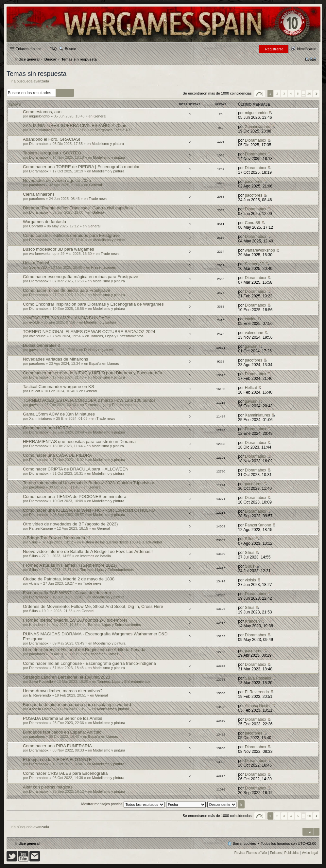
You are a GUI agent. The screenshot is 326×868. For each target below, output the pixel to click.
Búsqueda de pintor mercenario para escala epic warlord (77, 705)
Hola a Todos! (36, 263)
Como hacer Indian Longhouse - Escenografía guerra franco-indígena (89, 663)
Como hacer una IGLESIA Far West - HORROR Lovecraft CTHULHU (89, 510)
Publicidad (292, 853)
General (100, 116)
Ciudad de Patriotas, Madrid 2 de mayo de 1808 (69, 579)
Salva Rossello (41, 682)
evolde (34, 322)
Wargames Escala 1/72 (114, 130)
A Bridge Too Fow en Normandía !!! (56, 538)
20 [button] (309, 93)
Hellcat (35, 391)
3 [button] (284, 93)
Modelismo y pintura (108, 144)
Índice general (27, 843)
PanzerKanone (41, 528)
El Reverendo (40, 695)
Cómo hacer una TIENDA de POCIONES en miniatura (75, 496)
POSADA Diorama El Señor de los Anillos (63, 718)
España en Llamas (104, 363)
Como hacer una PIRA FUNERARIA (57, 746)
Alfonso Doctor (41, 709)
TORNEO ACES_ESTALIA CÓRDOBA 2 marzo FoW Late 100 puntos (89, 400)
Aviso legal (310, 853)
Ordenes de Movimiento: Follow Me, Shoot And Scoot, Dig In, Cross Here (93, 606)
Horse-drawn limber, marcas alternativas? (63, 691)
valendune (37, 336)
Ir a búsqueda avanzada (30, 81)
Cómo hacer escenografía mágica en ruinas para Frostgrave (81, 277)
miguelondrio (39, 116)
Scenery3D (38, 267)
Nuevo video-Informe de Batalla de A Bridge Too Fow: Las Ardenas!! (88, 551)
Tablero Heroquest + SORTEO (52, 153)
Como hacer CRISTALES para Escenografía (65, 773)
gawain (35, 350)
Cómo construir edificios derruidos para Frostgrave (71, 235)
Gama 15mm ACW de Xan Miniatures (59, 414)
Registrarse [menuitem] (274, 49)
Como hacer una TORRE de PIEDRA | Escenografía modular (81, 167)
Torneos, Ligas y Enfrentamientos (117, 336)
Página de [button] (260, 94)
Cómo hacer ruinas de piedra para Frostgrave (67, 290)
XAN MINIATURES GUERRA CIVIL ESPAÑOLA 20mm (75, 125)
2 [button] (277, 93)
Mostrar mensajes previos (123, 804)
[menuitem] (311, 59)
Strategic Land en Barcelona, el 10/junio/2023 (67, 677)
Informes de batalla (96, 556)
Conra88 (36, 226)
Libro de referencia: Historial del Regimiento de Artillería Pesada (84, 650)
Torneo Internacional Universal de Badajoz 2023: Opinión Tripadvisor (89, 483)
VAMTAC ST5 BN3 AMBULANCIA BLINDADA (67, 318)
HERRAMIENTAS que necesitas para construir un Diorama (79, 442)
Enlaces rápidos (28, 49)
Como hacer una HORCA (47, 428)
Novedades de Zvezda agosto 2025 (57, 180)
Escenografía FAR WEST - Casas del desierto (67, 593)
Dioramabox (39, 144)
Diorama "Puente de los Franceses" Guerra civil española (78, 208)
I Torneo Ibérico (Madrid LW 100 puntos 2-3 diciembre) (75, 620)
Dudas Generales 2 (42, 345)
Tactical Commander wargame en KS (59, 387)
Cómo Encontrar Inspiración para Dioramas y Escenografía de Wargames (93, 304)
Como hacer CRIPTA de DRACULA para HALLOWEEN (76, 469)
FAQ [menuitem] (53, 49)
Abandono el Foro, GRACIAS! (51, 139)
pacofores (37, 185)
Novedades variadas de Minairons (55, 359)
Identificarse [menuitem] (307, 49)
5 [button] (298, 93)
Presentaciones (104, 267)
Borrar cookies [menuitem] (244, 843)
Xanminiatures (41, 130)
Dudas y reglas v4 (98, 350)
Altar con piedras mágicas (48, 787)
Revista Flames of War (251, 853)
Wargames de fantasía (44, 222)
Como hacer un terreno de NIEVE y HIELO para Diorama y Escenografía (93, 373)
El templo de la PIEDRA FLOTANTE (57, 760)
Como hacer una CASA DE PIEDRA (57, 455)
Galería (98, 212)
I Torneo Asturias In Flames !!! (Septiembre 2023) (70, 565)
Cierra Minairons (39, 194)
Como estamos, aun (42, 112)
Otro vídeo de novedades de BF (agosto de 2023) (70, 524)
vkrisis (34, 583)
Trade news (98, 199)
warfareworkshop (43, 254)
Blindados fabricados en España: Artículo (62, 732)
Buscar (70, 49)
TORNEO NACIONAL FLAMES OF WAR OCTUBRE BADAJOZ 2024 (89, 332)
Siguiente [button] (316, 94)
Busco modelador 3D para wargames (59, 249)
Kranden (36, 625)
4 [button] (291, 93)
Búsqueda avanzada (70, 93)
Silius (33, 542)
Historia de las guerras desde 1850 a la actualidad (122, 542)
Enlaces (276, 853)
